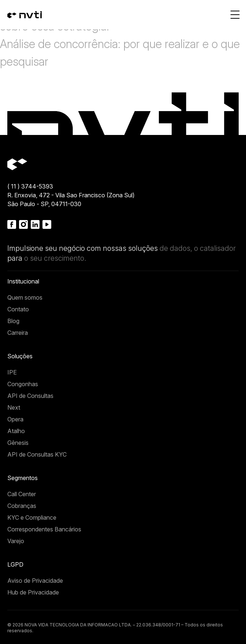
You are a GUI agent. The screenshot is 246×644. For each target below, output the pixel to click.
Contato (18, 309)
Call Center (22, 494)
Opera (15, 419)
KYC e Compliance (32, 517)
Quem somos (25, 297)
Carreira (18, 333)
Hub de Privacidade (33, 592)
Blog (13, 321)
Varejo (16, 541)
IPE (12, 372)
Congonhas (23, 384)
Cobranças (22, 506)
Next (14, 407)
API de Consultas (30, 396)
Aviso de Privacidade (35, 581)
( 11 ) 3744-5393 (30, 186)
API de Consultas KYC (37, 454)
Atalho (16, 431)
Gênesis (18, 443)
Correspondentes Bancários (44, 529)
